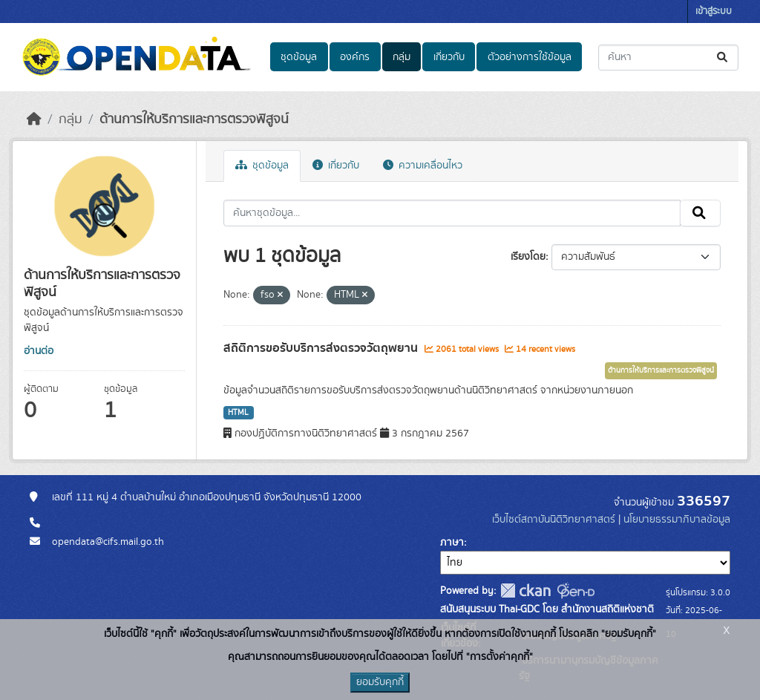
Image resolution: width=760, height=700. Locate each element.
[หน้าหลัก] (34, 120)
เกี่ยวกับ (449, 57)
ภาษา (452, 543)
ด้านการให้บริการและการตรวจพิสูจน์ (194, 120)
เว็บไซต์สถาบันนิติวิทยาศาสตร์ (554, 520)
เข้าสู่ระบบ (714, 12)
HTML (238, 413)
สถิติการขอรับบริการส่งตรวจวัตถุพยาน (322, 348)
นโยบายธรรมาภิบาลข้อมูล (677, 520)
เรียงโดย (528, 257)
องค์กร (355, 57)
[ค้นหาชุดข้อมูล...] (668, 58)
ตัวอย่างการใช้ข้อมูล (530, 57)
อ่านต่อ (39, 351)
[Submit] (723, 58)
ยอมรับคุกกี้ (380, 682)
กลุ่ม (402, 57)
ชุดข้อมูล (299, 57)
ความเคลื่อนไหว (423, 166)
